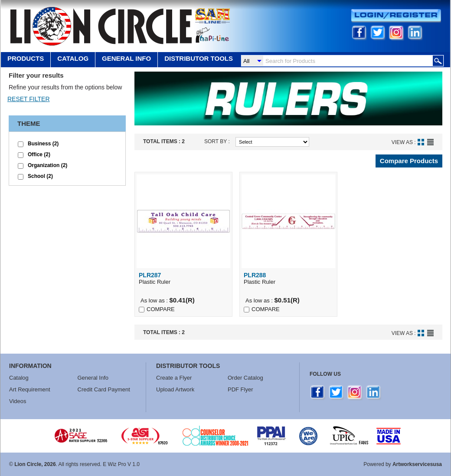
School (40, 176)
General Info (93, 378)
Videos (18, 401)
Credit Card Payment (104, 389)
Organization (47, 165)
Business (43, 144)
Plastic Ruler (183, 278)
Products (26, 58)
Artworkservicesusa (417, 464)
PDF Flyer (240, 389)
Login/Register (396, 16)
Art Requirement (30, 389)
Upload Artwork (175, 389)
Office (39, 154)
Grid (421, 142)
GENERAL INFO (126, 58)
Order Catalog (245, 378)
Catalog (73, 58)
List (430, 142)
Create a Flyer (174, 378)
